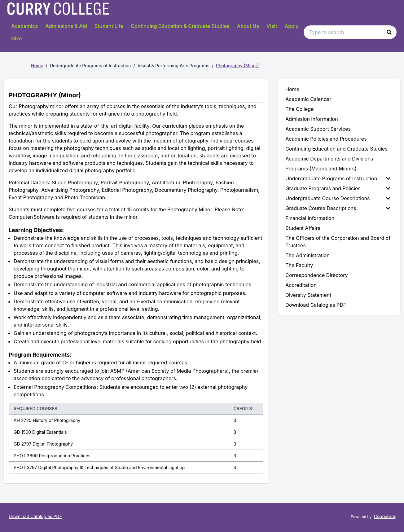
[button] (389, 32)
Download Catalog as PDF (35, 516)
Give (17, 38)
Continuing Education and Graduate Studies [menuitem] (336, 149)
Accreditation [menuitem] (301, 285)
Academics (24, 26)
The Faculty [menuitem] (299, 265)
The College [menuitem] (299, 109)
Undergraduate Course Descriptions (338, 198)
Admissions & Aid (66, 26)
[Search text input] (350, 32)
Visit (272, 26)
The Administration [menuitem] (307, 255)
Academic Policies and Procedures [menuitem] (326, 139)
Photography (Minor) (237, 66)
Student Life (109, 26)
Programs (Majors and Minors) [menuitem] (321, 169)
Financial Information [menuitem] (310, 218)
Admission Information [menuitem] (312, 119)
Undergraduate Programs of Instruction (338, 178)
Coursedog (385, 516)
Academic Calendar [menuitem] (308, 99)
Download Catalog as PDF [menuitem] (316, 305)
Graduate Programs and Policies (338, 188)
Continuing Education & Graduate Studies (180, 26)
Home (37, 66)
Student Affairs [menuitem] (303, 228)
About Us (248, 26)
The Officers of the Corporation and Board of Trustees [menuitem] (338, 242)
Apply (292, 26)
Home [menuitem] (292, 89)
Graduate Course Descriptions (338, 208)
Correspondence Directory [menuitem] (316, 275)
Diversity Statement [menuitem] (308, 295)
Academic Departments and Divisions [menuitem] (329, 159)
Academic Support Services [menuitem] (318, 129)
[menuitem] (339, 178)
